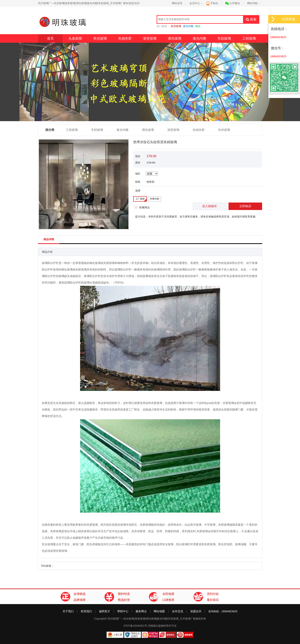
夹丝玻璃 (100, 38)
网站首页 (177, 3)
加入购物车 (210, 206)
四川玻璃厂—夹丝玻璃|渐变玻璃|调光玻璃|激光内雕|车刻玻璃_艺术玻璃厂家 (152, 619)
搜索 (251, 19)
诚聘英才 (105, 611)
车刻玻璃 (224, 38)
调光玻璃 (175, 38)
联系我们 (86, 611)
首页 (50, 38)
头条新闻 (75, 38)
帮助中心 (123, 611)
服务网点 (141, 611)
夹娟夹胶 (125, 38)
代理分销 (154, 199)
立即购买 (245, 206)
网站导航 (254, 3)
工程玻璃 (249, 38)
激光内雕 (199, 38)
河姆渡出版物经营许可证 (162, 626)
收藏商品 (144, 207)
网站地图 (159, 611)
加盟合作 (196, 611)
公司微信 (233, 3)
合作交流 (178, 611)
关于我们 (68, 611)
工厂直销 (140, 199)
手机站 (212, 3)
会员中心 (196, 3)
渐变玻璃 (150, 38)
